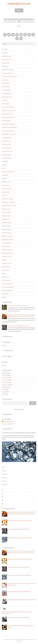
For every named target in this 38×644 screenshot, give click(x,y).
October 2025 (5, 382)
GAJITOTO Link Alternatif (8, 117)
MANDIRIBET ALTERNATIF (8, 202)
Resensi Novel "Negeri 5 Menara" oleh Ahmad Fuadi (20, 521)
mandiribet (4, 260)
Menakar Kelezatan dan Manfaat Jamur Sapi (18, 306)
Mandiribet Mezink (6, 216)
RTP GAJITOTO (6, 104)
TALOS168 (4, 100)
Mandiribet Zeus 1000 (7, 151)
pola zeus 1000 (5, 63)
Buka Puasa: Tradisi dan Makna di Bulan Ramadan (19, 591)
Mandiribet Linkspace (7, 233)
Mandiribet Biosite (6, 226)
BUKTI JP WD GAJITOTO (8, 107)
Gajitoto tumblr (6, 277)
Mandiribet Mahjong (7, 155)
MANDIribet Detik (6, 246)
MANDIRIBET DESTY (7, 243)
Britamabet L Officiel (7, 189)
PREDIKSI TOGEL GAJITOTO (9, 111)
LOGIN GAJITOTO (6, 141)
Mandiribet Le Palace (7, 223)
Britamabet (5, 178)
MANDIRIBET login (6, 56)
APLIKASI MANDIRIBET (8, 131)
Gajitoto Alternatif (6, 280)
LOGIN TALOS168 (6, 144)
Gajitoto (4, 274)
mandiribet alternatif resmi (8, 172)
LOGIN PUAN (5, 80)
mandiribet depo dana (7, 263)
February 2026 (5, 373)
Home (19, 26)
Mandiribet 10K (6, 270)
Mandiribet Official (6, 209)
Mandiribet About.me (7, 229)
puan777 (4, 168)
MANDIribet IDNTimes (7, 250)
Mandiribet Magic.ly (6, 212)
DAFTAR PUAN (6, 83)
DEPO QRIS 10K (6, 87)
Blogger (22, 409)
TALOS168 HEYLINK (7, 158)
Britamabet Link (6, 185)
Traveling (4, 481)
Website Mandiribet (7, 148)
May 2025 (4, 394)
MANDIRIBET (5, 66)
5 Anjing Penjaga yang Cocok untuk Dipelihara (18, 617)
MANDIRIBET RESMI (7, 97)
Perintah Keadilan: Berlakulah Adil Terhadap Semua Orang (21, 600)
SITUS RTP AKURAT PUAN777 (9, 77)
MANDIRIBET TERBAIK (8, 240)
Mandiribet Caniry (6, 219)
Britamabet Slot (6, 192)
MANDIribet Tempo (7, 257)
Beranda (4, 365)
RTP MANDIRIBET (6, 90)
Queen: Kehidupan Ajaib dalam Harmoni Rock (18, 326)
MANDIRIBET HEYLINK (8, 70)
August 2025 (5, 387)
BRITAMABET (5, 175)
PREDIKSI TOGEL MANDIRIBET (10, 127)
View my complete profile (8, 424)
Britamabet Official (6, 182)
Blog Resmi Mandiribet (7, 291)
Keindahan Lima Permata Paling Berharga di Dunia (20, 433)
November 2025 (6, 380)
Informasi (4, 471)
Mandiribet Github (6, 267)
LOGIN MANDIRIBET (7, 94)
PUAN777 (4, 165)
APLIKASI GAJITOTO (7, 114)
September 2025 (6, 385)
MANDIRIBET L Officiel (7, 199)
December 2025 (6, 378)
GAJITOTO (5, 53)
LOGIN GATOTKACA (7, 73)
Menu (20, 10)
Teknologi (4, 478)
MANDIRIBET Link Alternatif (9, 134)
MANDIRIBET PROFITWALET (9, 206)
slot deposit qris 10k (7, 60)
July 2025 (4, 389)
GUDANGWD (5, 161)
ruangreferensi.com (19, 3)
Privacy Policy (5, 484)
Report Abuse (8, 414)
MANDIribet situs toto (7, 236)
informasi (4, 346)
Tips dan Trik (5, 474)
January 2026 (5, 375)
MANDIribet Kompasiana (8, 253)
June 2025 (4, 392)
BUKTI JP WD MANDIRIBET (9, 124)
